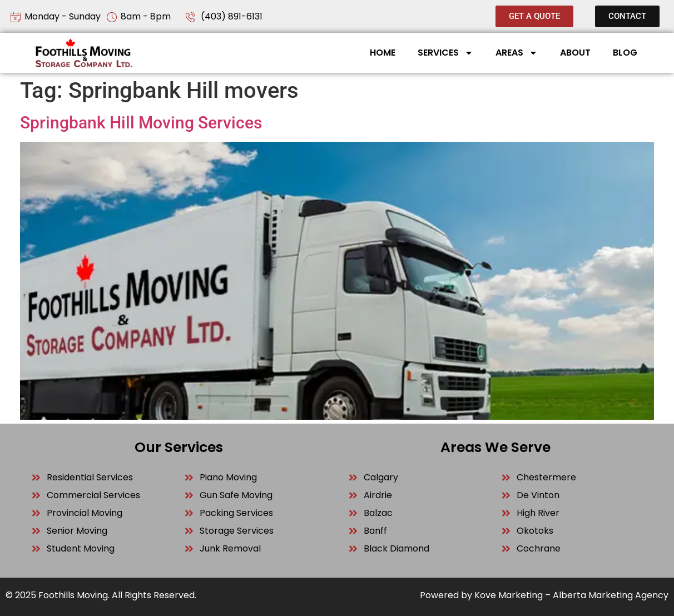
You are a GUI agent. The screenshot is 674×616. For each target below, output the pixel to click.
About (575, 53)
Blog (625, 53)
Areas (517, 53)
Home (383, 53)
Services (445, 53)
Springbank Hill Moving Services (141, 123)
